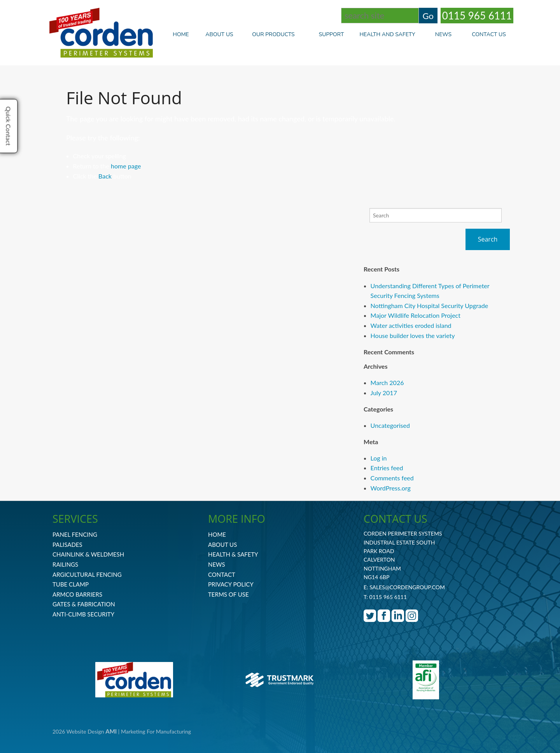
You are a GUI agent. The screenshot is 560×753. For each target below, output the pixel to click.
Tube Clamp (71, 584)
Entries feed (387, 468)
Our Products (279, 34)
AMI (111, 731)
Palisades (67, 545)
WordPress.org (391, 488)
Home (181, 34)
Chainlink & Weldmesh (88, 554)
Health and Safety (387, 34)
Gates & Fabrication (84, 604)
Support (332, 34)
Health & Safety (233, 554)
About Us (219, 34)
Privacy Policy (231, 584)
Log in (379, 458)
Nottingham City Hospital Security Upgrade (430, 306)
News (443, 34)
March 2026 (387, 383)
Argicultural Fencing (87, 574)
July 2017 (384, 393)
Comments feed (392, 478)
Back (105, 176)
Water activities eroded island (411, 325)
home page (126, 166)
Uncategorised (390, 425)
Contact (222, 574)
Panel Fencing (75, 534)
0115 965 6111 (477, 16)
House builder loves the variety (413, 335)
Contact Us (489, 34)
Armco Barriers (77, 594)
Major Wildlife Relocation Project (416, 315)
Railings (65, 564)
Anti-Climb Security (83, 614)
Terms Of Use (228, 594)
